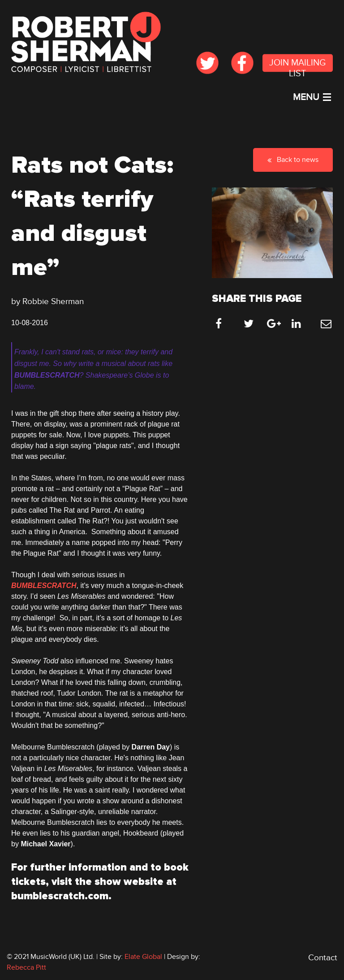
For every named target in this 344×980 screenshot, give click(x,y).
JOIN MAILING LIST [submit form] (297, 65)
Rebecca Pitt (26, 967)
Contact (323, 958)
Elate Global (143, 957)
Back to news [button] (293, 160)
